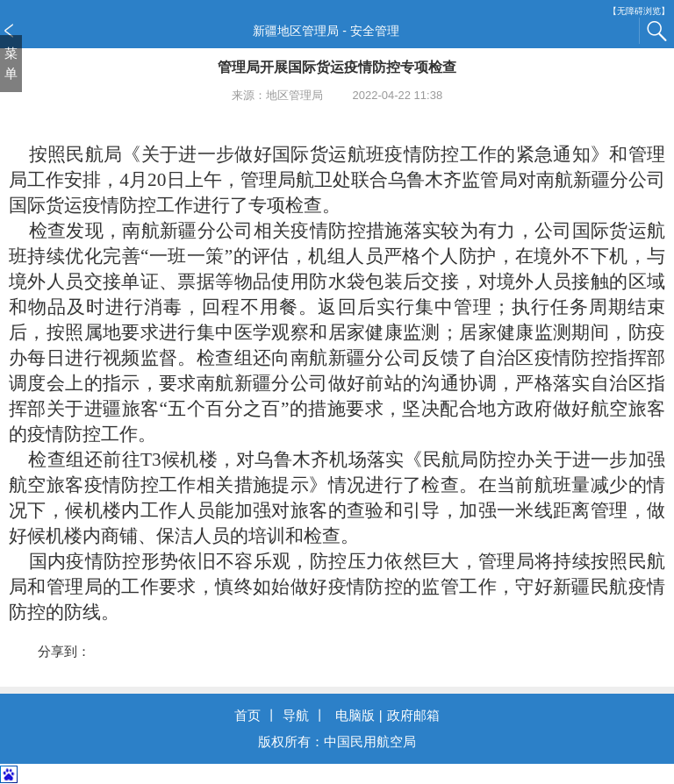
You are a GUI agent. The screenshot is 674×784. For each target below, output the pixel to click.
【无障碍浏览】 (639, 11)
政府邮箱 (413, 715)
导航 (296, 715)
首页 (247, 715)
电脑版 (355, 715)
